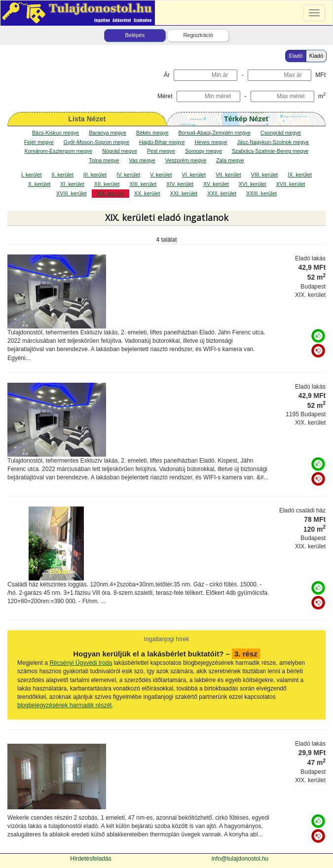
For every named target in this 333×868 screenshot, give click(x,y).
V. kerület (161, 175)
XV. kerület (216, 184)
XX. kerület (147, 193)
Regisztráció (198, 35)
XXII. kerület (222, 193)
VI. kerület (194, 175)
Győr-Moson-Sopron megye (96, 142)
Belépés (135, 35)
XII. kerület (107, 184)
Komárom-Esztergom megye (58, 151)
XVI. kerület (253, 184)
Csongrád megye (281, 133)
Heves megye (211, 142)
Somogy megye (203, 151)
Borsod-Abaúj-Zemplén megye (214, 133)
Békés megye (152, 133)
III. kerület (95, 175)
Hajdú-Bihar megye (162, 142)
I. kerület (31, 175)
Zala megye (230, 160)
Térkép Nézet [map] (246, 119)
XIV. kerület (180, 184)
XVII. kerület (291, 184)
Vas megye (142, 160)
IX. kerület (300, 175)
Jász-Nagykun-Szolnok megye (273, 142)
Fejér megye (39, 142)
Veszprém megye (186, 160)
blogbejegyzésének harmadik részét (64, 705)
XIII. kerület (143, 184)
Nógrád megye (120, 151)
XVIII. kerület (72, 193)
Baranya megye (108, 133)
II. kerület (62, 175)
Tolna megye (104, 160)
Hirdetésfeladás (91, 859)
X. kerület (39, 184)
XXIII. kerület (261, 193)
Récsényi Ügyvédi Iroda (81, 663)
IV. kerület (128, 175)
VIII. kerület (265, 175)
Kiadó (316, 56)
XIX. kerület (111, 193)
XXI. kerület (184, 193)
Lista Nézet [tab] (87, 119)
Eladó (296, 56)
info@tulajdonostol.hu (240, 859)
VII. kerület (228, 175)
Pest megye (161, 151)
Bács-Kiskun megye (55, 133)
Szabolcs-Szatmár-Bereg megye (270, 151)
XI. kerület (72, 184)
